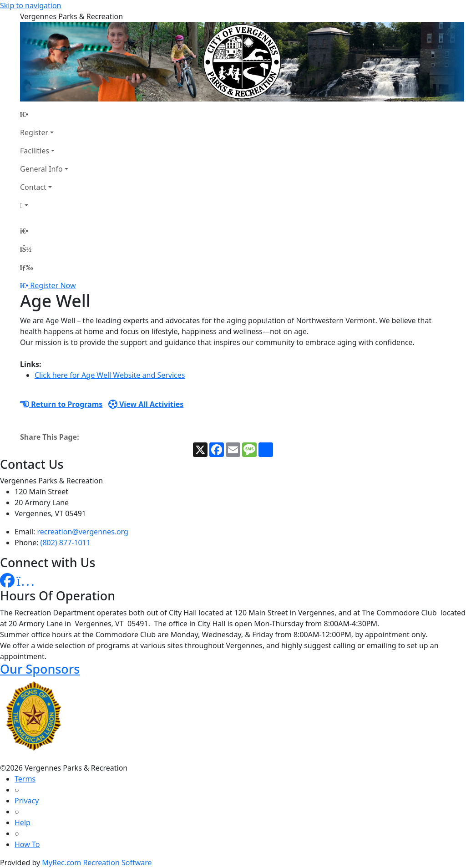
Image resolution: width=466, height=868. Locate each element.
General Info (41, 169)
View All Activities (146, 404)
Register (34, 132)
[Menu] (26, 267)
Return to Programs (61, 404)
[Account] (44, 205)
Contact (33, 187)
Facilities (35, 151)
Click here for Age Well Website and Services (110, 375)
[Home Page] (44, 114)
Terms (25, 779)
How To (27, 844)
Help (23, 822)
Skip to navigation (30, 5)
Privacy (27, 801)
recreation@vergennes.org (83, 532)
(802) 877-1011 (66, 543)
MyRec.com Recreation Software (97, 863)
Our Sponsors (40, 669)
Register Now (53, 285)
